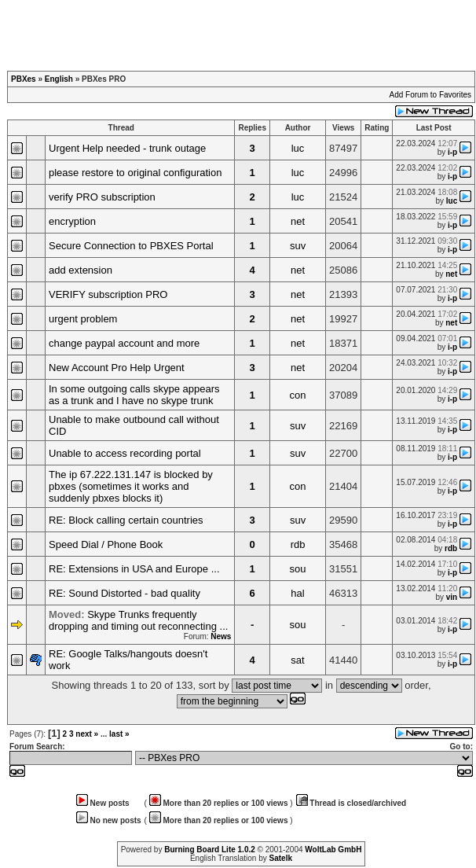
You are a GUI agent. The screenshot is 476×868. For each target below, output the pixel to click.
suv (298, 246)
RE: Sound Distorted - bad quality (124, 593)
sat (297, 660)
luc (298, 148)
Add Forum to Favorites (430, 95)
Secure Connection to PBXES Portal (131, 246)
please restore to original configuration (135, 173)
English (59, 79)
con (298, 395)
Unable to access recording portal (125, 453)
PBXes (24, 79)
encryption (72, 221)
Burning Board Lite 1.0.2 (210, 850)
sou (298, 569)
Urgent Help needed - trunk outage (127, 148)
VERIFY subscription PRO (108, 294)
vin (452, 597)
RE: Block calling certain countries (126, 520)
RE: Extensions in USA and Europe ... (134, 569)
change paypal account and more (124, 343)
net (298, 221)
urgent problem (83, 319)
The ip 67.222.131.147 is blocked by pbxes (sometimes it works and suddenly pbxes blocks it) (131, 486)
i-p (452, 152)
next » (87, 734)
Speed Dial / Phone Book (106, 544)
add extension (81, 270)
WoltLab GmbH (333, 850)
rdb (298, 544)
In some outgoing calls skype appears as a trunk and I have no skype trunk (134, 395)
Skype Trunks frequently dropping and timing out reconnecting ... (138, 620)
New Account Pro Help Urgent (117, 368)
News (221, 636)
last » (119, 734)
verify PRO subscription (102, 197)
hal (297, 593)
